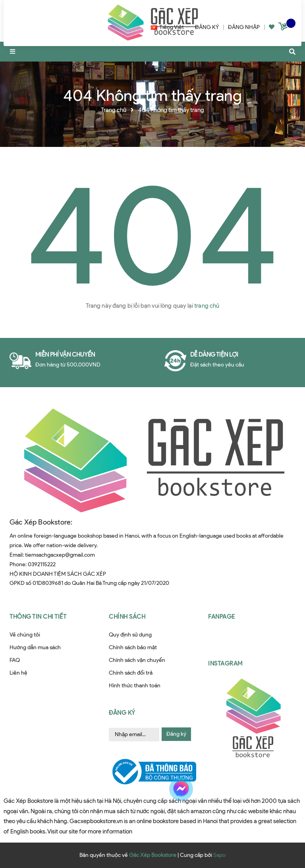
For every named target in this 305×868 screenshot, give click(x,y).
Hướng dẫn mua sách (35, 647)
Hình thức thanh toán (135, 686)
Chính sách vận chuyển (137, 660)
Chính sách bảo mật (133, 647)
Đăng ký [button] (122, 713)
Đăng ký (176, 734)
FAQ (15, 660)
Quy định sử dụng (130, 635)
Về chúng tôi (25, 635)
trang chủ (207, 306)
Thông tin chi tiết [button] (38, 617)
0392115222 (42, 564)
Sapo (219, 855)
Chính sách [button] (127, 617)
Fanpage (222, 617)
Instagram (225, 664)
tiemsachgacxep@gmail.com (60, 555)
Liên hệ (18, 673)
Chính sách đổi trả (131, 673)
